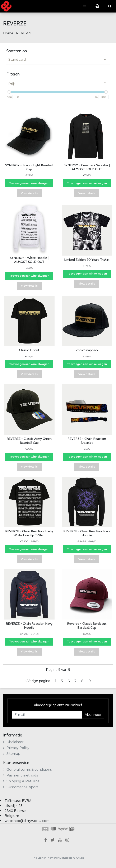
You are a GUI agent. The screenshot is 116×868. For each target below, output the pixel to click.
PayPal (63, 829)
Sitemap (12, 754)
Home (8, 33)
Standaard (17, 60)
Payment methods (20, 775)
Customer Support (21, 787)
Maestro (53, 829)
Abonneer (93, 715)
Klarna (45, 829)
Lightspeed (66, 858)
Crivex (80, 858)
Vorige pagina (38, 681)
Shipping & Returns (21, 781)
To (96, 97)
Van (10, 97)
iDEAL (72, 829)
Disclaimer (13, 742)
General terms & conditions (27, 770)
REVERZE (24, 33)
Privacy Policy (16, 748)
